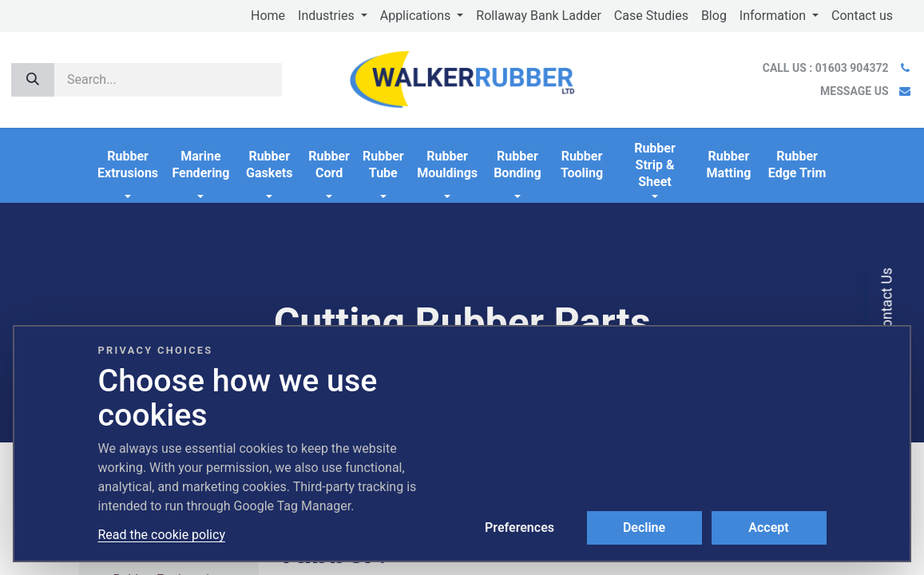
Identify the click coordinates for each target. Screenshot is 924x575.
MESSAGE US (854, 91)
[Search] (33, 80)
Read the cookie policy (162, 535)
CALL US (827, 68)
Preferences (520, 527)
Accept (768, 527)
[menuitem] (268, 16)
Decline (644, 527)
